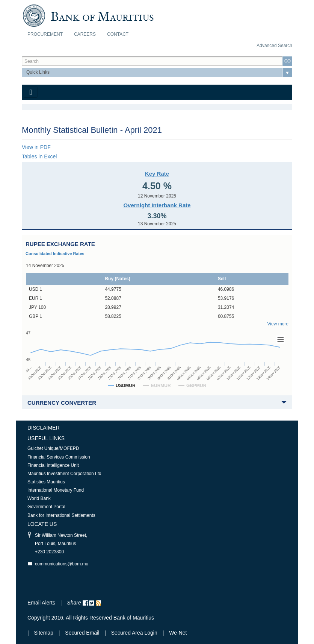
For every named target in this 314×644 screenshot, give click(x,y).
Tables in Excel (39, 156)
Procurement (45, 34)
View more (278, 324)
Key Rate (157, 174)
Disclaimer (44, 428)
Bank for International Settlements (61, 515)
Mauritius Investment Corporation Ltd (64, 474)
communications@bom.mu (62, 564)
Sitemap (45, 633)
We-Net (178, 633)
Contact (118, 34)
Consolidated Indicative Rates (55, 254)
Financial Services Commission (59, 457)
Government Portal (46, 507)
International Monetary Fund (56, 490)
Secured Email (82, 633)
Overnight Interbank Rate (157, 205)
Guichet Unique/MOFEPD (53, 448)
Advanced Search (274, 46)
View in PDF (36, 147)
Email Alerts (41, 603)
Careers (85, 34)
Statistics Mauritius (46, 482)
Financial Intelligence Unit (53, 465)
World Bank (39, 498)
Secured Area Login (134, 633)
